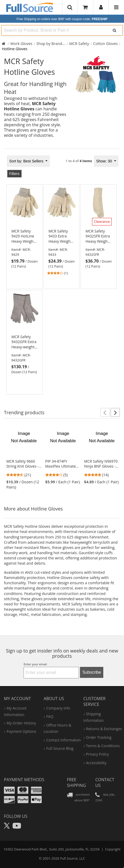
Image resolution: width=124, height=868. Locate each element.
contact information (63, 740)
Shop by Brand (49, 44)
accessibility (96, 763)
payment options (21, 731)
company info (58, 708)
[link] (24, 249)
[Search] (114, 30)
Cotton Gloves (105, 44)
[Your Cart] (85, 7)
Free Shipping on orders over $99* (62, 19)
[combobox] (53, 30)
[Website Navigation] (116, 7)
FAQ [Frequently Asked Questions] (50, 716)
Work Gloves (21, 44)
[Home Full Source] (4, 44)
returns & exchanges (104, 729)
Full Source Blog (60, 748)
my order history (21, 723)
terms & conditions (103, 746)
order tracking (99, 737)
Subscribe (92, 672)
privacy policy (97, 754)
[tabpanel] (62, 274)
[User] (101, 7)
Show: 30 (105, 161)
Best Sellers (27, 161)
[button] (105, 412)
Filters (14, 174)
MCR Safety (79, 44)
